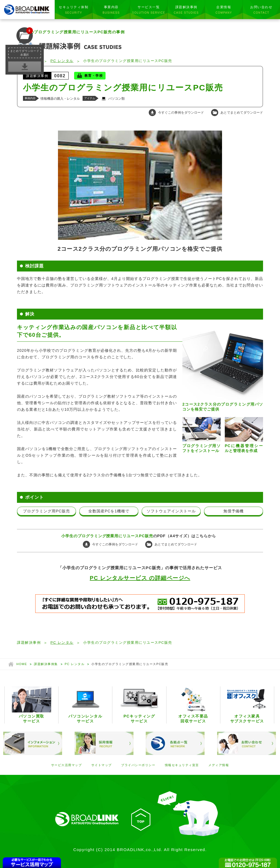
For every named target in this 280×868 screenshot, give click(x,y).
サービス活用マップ (67, 765)
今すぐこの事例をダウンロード (181, 113)
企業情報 (224, 10)
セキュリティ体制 (74, 10)
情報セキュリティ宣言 (182, 765)
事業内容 (111, 10)
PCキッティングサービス (139, 705)
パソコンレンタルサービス (85, 705)
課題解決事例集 (46, 664)
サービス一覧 (149, 10)
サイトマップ (102, 765)
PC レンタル (62, 61)
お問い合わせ (261, 10)
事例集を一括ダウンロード (25, 66)
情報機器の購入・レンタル (60, 99)
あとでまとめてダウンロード (242, 113)
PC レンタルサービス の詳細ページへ (140, 578)
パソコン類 (116, 99)
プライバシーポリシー (138, 765)
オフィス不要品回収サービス (193, 705)
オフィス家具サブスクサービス (247, 705)
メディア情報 (219, 765)
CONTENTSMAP (32, 863)
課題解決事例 (186, 10)
